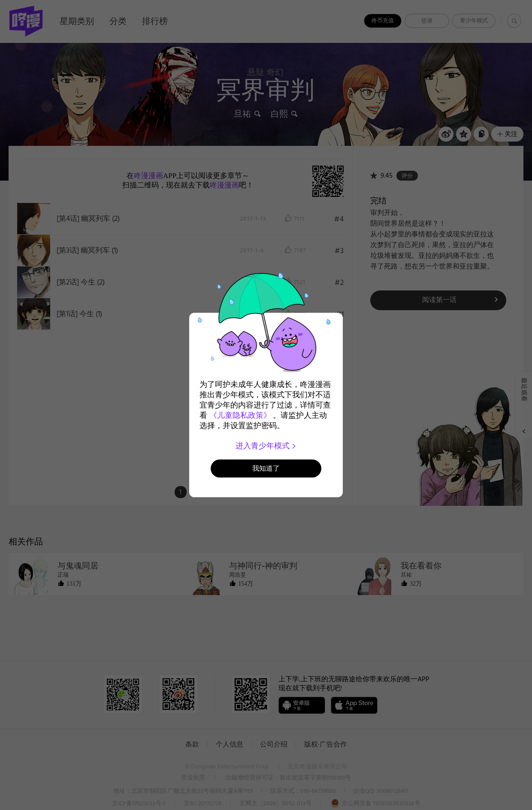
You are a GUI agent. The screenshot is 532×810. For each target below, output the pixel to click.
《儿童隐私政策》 (240, 415)
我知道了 (266, 468)
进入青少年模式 (266, 446)
